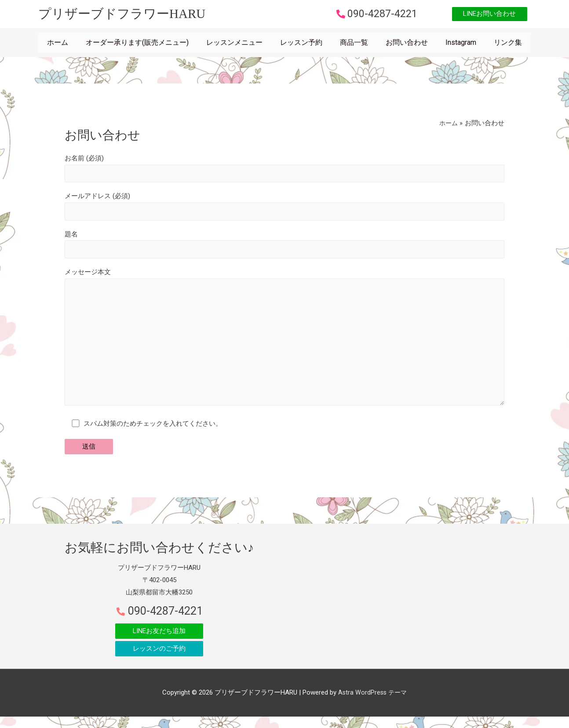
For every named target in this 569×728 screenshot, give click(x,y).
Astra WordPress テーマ (372, 704)
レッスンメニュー (234, 45)
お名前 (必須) (284, 171)
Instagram (461, 45)
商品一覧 (354, 45)
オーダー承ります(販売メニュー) (137, 45)
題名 (284, 249)
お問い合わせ (407, 45)
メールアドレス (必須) (284, 210)
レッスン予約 (301, 45)
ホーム (58, 45)
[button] (483, 16)
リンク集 (508, 45)
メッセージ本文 (284, 347)
